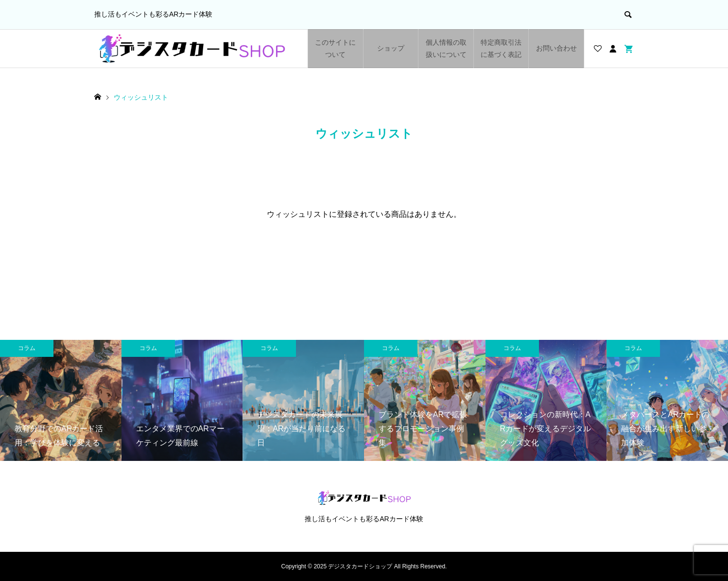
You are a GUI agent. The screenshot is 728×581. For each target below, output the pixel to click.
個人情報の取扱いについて (446, 48)
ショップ (391, 48)
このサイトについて (335, 48)
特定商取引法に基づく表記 (501, 48)
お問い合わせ (556, 48)
